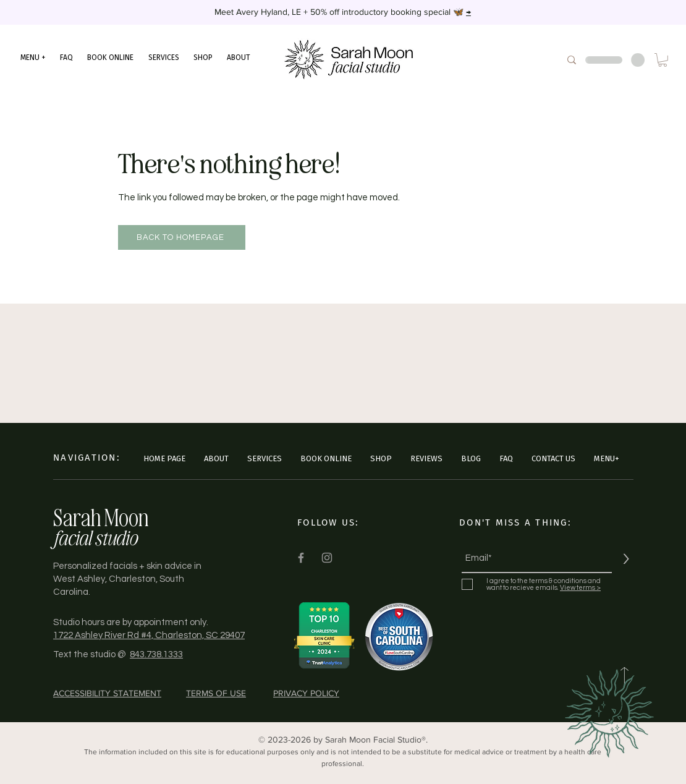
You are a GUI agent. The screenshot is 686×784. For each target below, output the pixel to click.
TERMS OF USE (216, 693)
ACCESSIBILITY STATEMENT (107, 693)
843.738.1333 (156, 654)
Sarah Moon (101, 517)
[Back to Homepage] (182, 237)
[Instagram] (327, 558)
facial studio (95, 537)
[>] (626, 559)
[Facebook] (301, 558)
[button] (33, 58)
